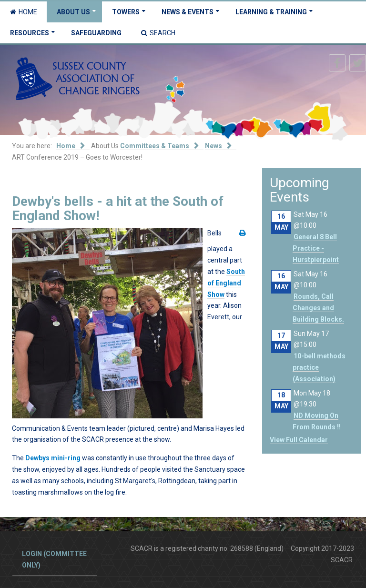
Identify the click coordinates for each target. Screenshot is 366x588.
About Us (73, 12)
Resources (30, 33)
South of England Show (226, 283)
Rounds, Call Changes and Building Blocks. (318, 308)
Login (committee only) (54, 559)
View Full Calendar (299, 440)
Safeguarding (96, 33)
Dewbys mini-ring (53, 458)
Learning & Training (271, 12)
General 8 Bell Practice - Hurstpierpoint (316, 248)
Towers (126, 12)
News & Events (188, 12)
